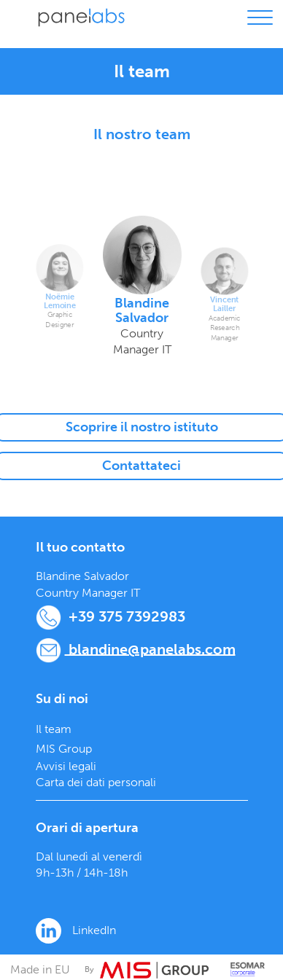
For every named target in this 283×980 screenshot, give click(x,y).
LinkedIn (76, 931)
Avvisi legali (66, 766)
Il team (54, 729)
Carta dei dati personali (96, 782)
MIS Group (64, 749)
